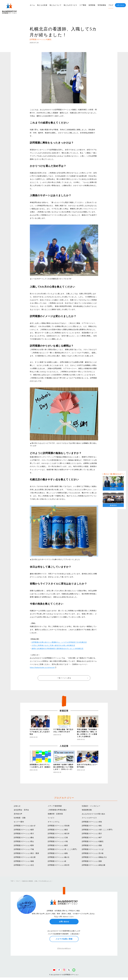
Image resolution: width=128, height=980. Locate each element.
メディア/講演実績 (55, 806)
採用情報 (92, 5)
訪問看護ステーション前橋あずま (94, 857)
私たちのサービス (70, 5)
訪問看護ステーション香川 (24, 833)
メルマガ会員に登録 (64, 939)
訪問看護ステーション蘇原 (58, 845)
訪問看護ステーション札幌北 (93, 841)
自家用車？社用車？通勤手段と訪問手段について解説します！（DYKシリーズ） (63, 767)
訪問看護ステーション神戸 (92, 837)
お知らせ (17, 806)
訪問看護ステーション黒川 (92, 833)
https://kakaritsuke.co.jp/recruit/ (42, 667)
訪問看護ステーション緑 (57, 861)
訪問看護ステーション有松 (92, 826)
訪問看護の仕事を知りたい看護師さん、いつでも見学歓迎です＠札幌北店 (59, 642)
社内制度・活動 (20, 818)
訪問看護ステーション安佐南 (59, 826)
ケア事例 (83, 5)
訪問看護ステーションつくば (93, 849)
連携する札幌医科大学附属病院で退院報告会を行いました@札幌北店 (57, 649)
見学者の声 (18, 814)
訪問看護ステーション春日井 (59, 833)
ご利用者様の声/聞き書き (57, 810)
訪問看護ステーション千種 (24, 849)
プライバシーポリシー (64, 948)
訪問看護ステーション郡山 (24, 841)
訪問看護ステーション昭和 (24, 845)
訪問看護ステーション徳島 (58, 853)
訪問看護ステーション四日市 (59, 865)
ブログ (111, 5)
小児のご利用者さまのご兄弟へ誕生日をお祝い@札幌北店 (53, 645)
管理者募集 (102, 5)
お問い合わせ (120, 5)
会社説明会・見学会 (21, 810)
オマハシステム (54, 822)
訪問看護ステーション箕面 (92, 861)
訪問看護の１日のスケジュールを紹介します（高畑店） (41, 766)
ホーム (32, 5)
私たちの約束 (42, 5)
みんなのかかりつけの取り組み (94, 814)
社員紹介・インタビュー (91, 806)
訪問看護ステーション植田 (24, 830)
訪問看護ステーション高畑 (92, 845)
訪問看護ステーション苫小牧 (93, 853)
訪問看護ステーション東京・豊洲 (26, 853)
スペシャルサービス (89, 818)
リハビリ (51, 818)
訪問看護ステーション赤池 (92, 822)
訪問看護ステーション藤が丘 (59, 857)
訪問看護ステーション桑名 (24, 837)
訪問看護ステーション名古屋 (25, 857)
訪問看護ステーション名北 (24, 865)
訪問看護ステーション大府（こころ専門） (98, 830)
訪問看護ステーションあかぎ (25, 826)
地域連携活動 (87, 810)
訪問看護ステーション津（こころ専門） (63, 849)
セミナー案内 (19, 822)
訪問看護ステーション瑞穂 (24, 861)
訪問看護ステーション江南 (58, 837)
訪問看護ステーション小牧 (58, 841)
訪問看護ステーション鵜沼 (58, 830)
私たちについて (55, 5)
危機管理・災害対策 (55, 814)
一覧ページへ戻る (64, 678)
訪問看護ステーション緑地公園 (94, 865)
